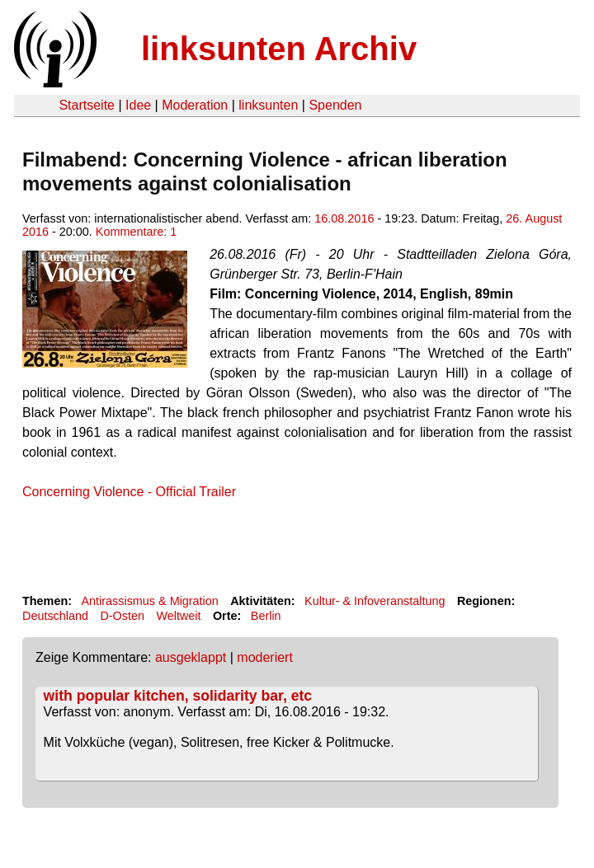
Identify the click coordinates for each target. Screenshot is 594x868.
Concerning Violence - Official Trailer (129, 492)
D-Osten (122, 616)
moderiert (265, 657)
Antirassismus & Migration (149, 601)
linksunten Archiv (279, 49)
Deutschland (55, 616)
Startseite (87, 105)
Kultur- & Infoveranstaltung (375, 601)
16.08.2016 (344, 218)
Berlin (266, 616)
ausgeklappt (191, 657)
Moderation (195, 105)
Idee (138, 105)
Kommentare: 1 (136, 232)
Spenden (335, 105)
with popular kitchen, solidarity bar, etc (178, 696)
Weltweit (178, 616)
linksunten (268, 105)
